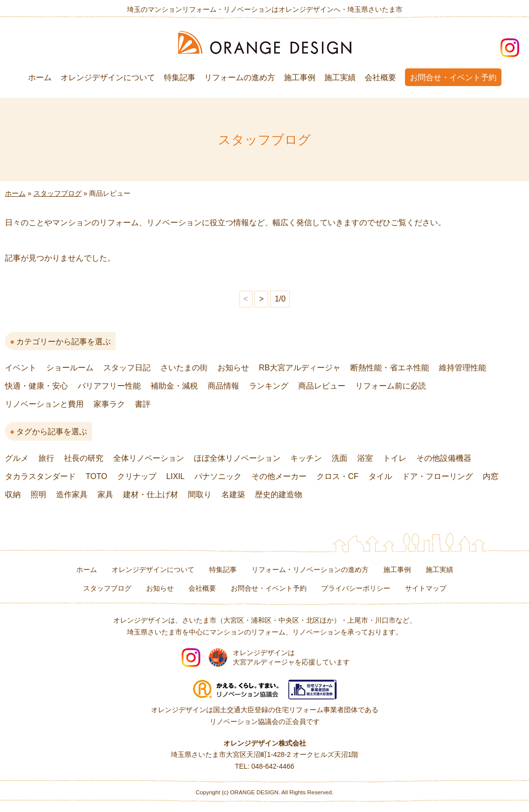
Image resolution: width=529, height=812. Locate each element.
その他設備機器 (444, 458)
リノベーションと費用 (44, 404)
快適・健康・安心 (36, 386)
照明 (38, 495)
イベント (21, 368)
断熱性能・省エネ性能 (390, 368)
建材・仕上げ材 (151, 495)
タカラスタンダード (40, 476)
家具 (105, 495)
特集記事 (180, 77)
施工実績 (340, 77)
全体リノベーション (149, 458)
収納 (13, 495)
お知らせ (233, 368)
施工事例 (300, 77)
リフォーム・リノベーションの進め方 (310, 570)
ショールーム (70, 368)
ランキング (269, 386)
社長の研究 (84, 458)
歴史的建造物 (279, 495)
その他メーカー (279, 476)
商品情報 (223, 386)
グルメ (17, 458)
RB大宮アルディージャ (300, 368)
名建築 (233, 495)
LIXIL (175, 476)
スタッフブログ (58, 193)
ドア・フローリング (437, 476)
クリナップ (137, 476)
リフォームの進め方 (240, 77)
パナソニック (218, 476)
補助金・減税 (174, 386)
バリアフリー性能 (109, 386)
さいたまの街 (184, 368)
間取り (200, 495)
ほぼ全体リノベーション (237, 458)
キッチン (306, 458)
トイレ (395, 458)
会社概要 (380, 77)
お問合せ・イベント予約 (453, 77)
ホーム (40, 77)
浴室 (365, 458)
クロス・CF (337, 476)
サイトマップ (426, 588)
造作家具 (72, 495)
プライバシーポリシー (356, 588)
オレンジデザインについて (108, 77)
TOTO (96, 476)
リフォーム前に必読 (391, 386)
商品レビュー (322, 386)
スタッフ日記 (127, 368)
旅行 (46, 458)
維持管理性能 (463, 368)
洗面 (340, 458)
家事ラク (109, 404)
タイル (380, 476)
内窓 (491, 476)
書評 (143, 404)
